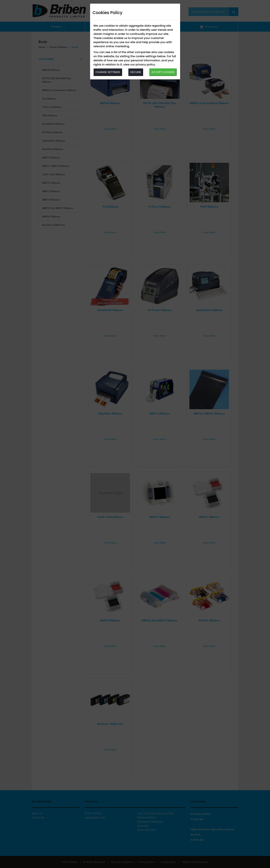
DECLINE (136, 72)
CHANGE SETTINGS (108, 72)
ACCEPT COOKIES (163, 72)
